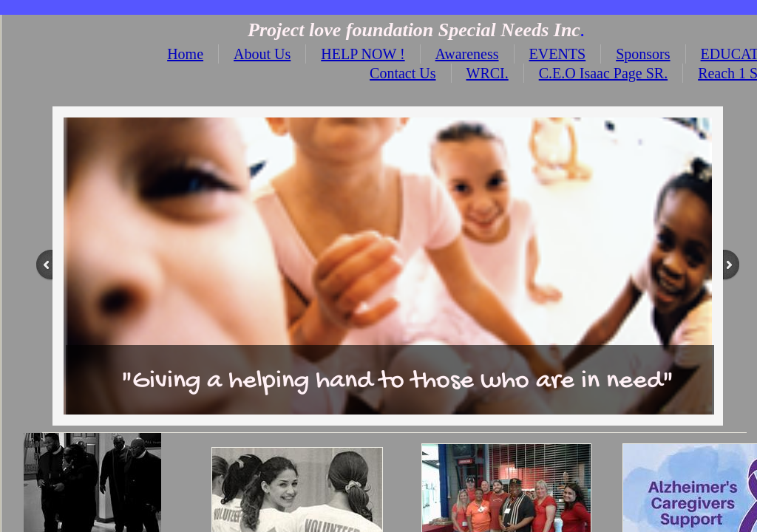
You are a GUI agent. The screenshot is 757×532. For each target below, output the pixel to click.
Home (185, 54)
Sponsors (643, 54)
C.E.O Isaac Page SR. (603, 73)
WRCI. (488, 73)
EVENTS (558, 54)
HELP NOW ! (363, 54)
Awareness (467, 54)
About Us (262, 54)
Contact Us (403, 73)
